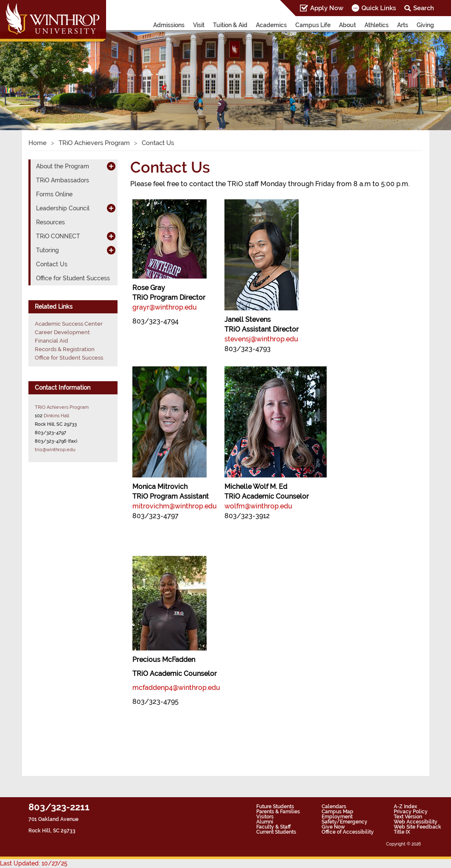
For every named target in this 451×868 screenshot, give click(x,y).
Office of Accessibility (348, 832)
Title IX (402, 832)
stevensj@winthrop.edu (261, 339)
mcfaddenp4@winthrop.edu (176, 688)
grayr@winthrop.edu (165, 307)
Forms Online (54, 194)
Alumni (265, 822)
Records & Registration (65, 349)
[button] (34, 72)
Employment (337, 817)
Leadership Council (63, 208)
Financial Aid (51, 341)
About (347, 25)
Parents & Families (278, 812)
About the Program (63, 166)
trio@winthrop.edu (55, 449)
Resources (50, 222)
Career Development (62, 332)
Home (38, 143)
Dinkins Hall (56, 416)
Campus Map (338, 812)
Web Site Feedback (417, 827)
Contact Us (52, 264)
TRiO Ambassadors (63, 180)
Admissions (169, 25)
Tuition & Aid (230, 25)
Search (424, 8)
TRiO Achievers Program (94, 143)
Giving (425, 25)
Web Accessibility (416, 822)
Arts (403, 25)
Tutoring (48, 250)
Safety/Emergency (345, 822)
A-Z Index (405, 807)
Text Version (408, 817)
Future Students (275, 807)
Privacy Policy (411, 812)
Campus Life (313, 25)
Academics (271, 25)
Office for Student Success (73, 278)
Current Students (276, 832)
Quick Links (379, 8)
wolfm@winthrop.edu (258, 506)
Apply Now (327, 8)
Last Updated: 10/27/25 (34, 863)
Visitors (265, 817)
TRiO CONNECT (58, 236)
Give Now (333, 827)
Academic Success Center (69, 324)
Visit (199, 25)
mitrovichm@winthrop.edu (175, 506)
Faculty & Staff (273, 827)
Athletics (377, 25)
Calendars (334, 807)
